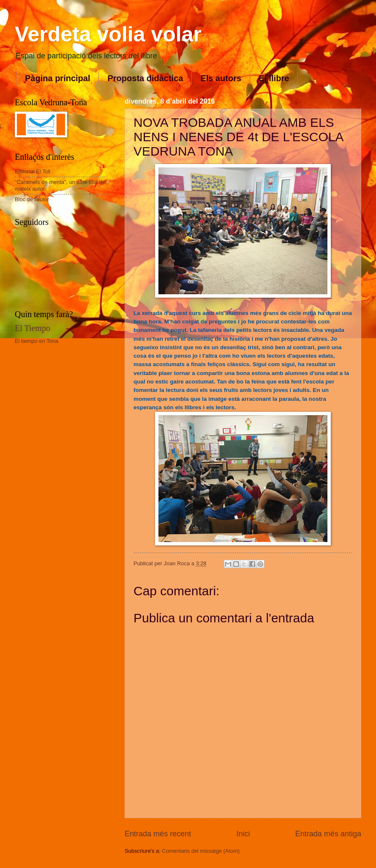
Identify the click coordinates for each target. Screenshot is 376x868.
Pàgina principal (57, 78)
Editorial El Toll (33, 171)
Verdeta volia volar (108, 34)
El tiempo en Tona (37, 341)
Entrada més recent (158, 834)
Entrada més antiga (328, 834)
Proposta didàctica (145, 78)
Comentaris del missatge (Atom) (201, 851)
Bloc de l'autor (32, 199)
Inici (243, 834)
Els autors (221, 78)
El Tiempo (33, 328)
